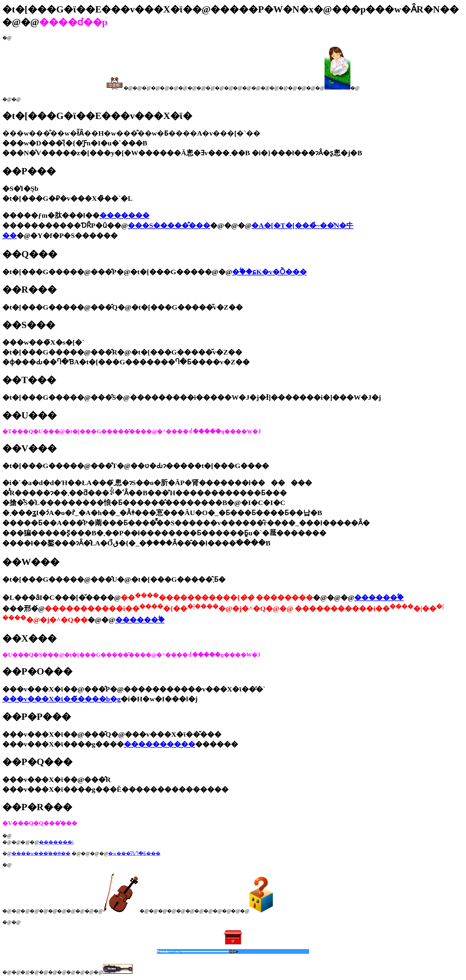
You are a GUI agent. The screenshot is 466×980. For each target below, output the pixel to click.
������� (125, 215)
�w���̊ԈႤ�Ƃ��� (134, 853)
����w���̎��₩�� (41, 853)
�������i (56, 842)
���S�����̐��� (169, 225)
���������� (160, 744)
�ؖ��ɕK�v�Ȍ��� (269, 272)
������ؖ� (379, 598)
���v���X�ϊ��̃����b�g (62, 699)
